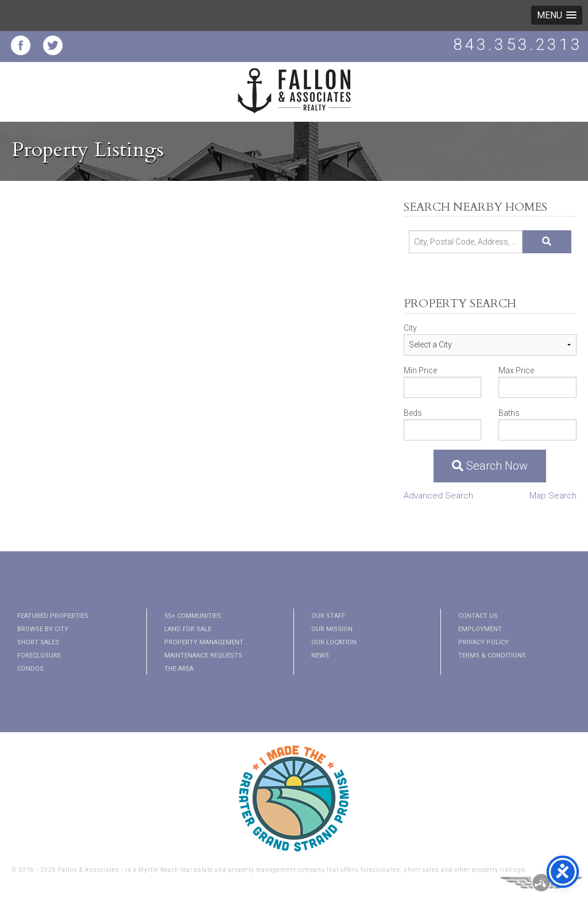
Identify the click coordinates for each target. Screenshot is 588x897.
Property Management (204, 642)
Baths (509, 413)
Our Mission (332, 629)
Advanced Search (438, 496)
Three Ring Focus (541, 883)
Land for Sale (188, 629)
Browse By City (43, 629)
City (410, 328)
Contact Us (478, 616)
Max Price (516, 370)
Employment (480, 629)
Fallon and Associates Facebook (21, 45)
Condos (30, 669)
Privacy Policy (483, 642)
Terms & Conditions (492, 656)
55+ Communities (193, 616)
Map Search (553, 496)
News (320, 656)
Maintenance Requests (203, 656)
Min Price (420, 370)
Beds (413, 413)
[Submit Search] (547, 242)
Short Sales (38, 642)
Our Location (334, 642)
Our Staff (328, 616)
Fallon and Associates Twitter (53, 45)
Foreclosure (39, 656)
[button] (557, 15)
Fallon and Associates (294, 98)
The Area (179, 669)
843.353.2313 (518, 45)
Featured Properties (53, 616)
